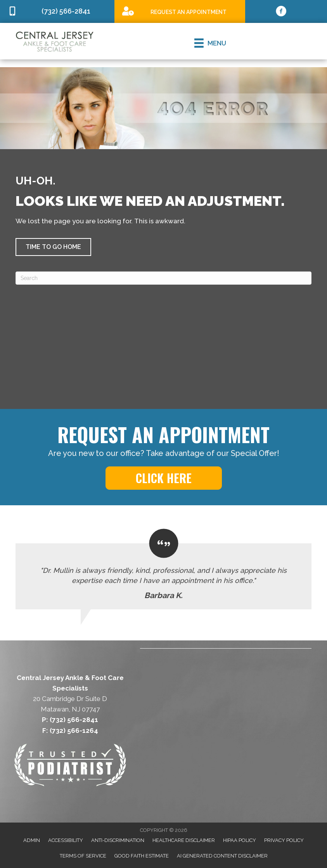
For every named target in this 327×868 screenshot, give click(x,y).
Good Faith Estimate (142, 856)
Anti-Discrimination (118, 840)
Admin (32, 840)
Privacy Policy (284, 840)
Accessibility (66, 840)
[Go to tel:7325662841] (57, 11)
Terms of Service (83, 856)
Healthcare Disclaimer (184, 840)
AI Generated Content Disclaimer (222, 856)
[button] (53, 247)
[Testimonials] (163, 569)
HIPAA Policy (240, 840)
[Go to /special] (180, 11)
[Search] (163, 278)
